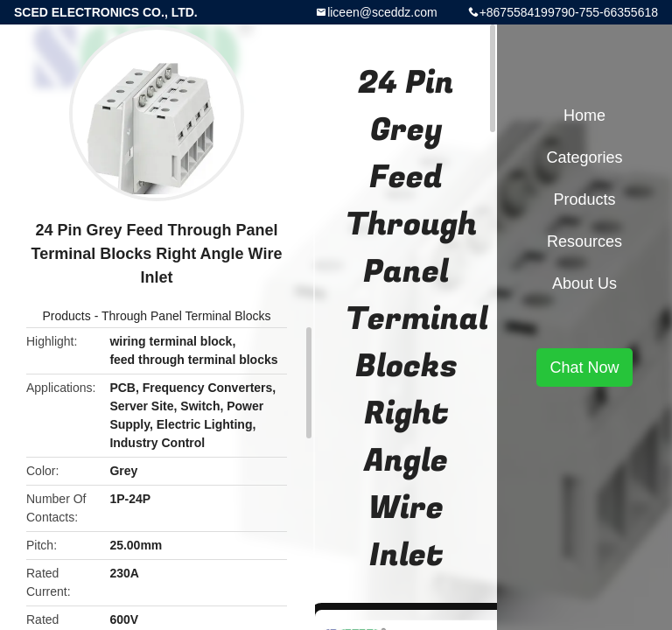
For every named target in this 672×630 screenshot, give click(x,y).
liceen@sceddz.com (382, 12)
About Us (584, 283)
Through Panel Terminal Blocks (186, 316)
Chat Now (584, 367)
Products (67, 316)
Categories (584, 157)
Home (584, 115)
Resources (584, 241)
